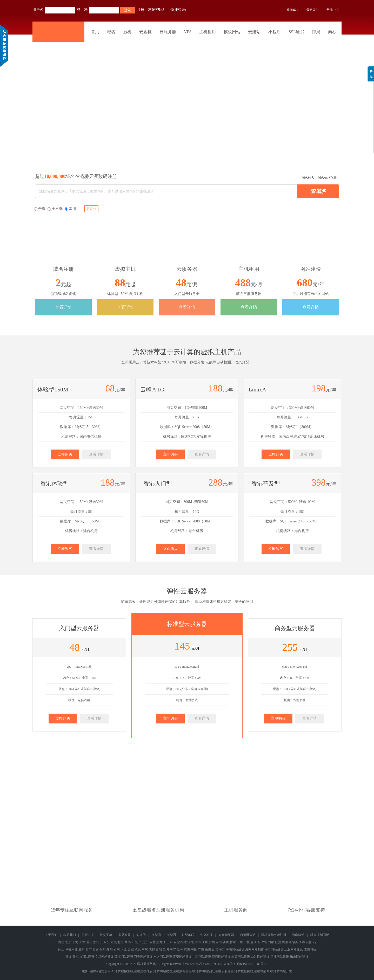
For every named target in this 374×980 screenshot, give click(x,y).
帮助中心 (333, 10)
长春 (302, 942)
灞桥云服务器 (224, 971)
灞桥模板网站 (244, 971)
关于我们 (51, 935)
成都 (152, 949)
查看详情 (63, 307)
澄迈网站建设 (221, 957)
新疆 (278, 942)
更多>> (91, 209)
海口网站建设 (274, 949)
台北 (215, 949)
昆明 (166, 949)
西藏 (285, 942)
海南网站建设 (235, 949)
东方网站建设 (163, 957)
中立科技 (206, 935)
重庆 (89, 942)
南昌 (194, 949)
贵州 (212, 942)
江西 (205, 942)
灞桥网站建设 (163, 971)
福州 (208, 949)
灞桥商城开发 (283, 971)
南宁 (173, 949)
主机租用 (208, 32)
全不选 (55, 209)
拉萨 (180, 949)
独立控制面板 (320, 935)
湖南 (198, 942)
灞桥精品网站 (263, 971)
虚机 (127, 32)
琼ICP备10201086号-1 (252, 964)
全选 (40, 209)
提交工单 (106, 935)
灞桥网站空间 (205, 971)
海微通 (171, 935)
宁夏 (247, 942)
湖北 (191, 942)
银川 (103, 949)
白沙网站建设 (260, 957)
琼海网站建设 (124, 957)
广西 (240, 942)
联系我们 (70, 935)
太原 (124, 949)
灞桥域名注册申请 (101, 971)
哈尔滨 (293, 942)
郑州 (110, 949)
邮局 (316, 32)
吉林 (152, 942)
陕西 (226, 942)
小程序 (275, 32)
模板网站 (232, 32)
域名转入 (308, 178)
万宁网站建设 (143, 957)
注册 (141, 10)
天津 (82, 942)
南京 (145, 949)
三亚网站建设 (293, 949)
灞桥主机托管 (143, 971)
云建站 (254, 32)
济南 (117, 949)
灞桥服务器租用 (184, 971)
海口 (222, 949)
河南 (138, 942)
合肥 (131, 949)
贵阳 (159, 949)
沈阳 (309, 942)
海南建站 (298, 935)
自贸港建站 (248, 935)
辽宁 (145, 942)
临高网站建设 (241, 957)
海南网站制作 (255, 949)
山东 (170, 942)
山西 (124, 942)
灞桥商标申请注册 (274, 935)
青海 (254, 942)
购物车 (292, 10)
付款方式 (88, 935)
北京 (68, 942)
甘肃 (233, 942)
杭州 (187, 949)
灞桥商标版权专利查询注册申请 (187, 97)
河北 (117, 942)
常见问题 (124, 935)
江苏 (110, 942)
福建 (184, 942)
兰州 (82, 949)
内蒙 (271, 942)
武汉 (138, 949)
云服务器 (168, 32)
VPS (188, 32)
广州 (201, 949)
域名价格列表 (327, 178)
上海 (75, 942)
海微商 (156, 935)
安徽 (177, 942)
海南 (61, 942)
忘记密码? (156, 10)
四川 (131, 942)
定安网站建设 (182, 957)
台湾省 (262, 942)
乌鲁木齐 (71, 949)
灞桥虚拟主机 (124, 971)
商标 (332, 32)
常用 (70, 209)
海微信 (141, 935)
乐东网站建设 (299, 957)
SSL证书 (296, 32)
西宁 (89, 949)
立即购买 (65, 454)
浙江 (96, 942)
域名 (111, 32)
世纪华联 (188, 935)
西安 (96, 949)
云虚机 (145, 32)
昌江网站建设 (280, 957)
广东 (103, 942)
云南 (219, 942)
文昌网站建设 (104, 957)
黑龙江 (161, 942)
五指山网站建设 (83, 957)
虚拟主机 (214, 352)
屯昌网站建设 (202, 957)
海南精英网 (226, 935)
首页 (95, 32)
